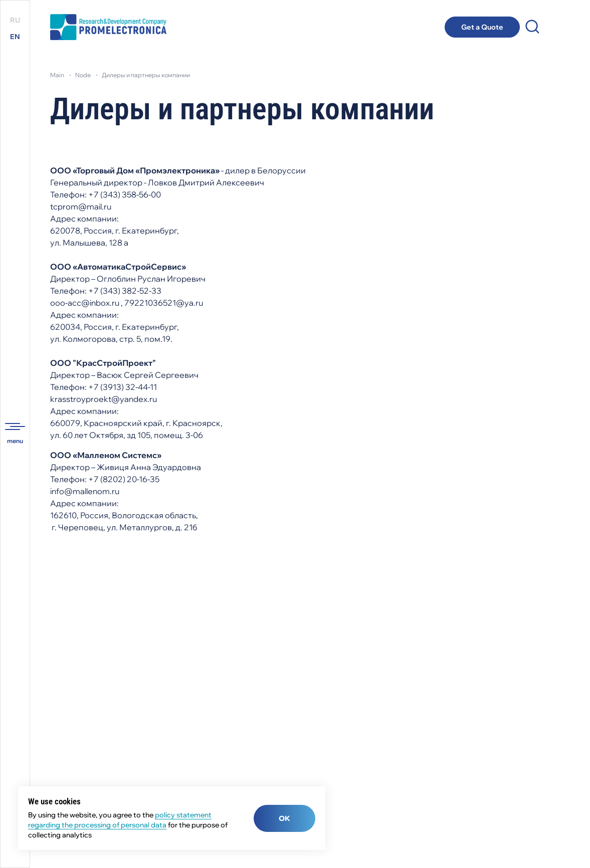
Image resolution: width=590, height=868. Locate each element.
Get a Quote (482, 27)
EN (15, 37)
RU (15, 20)
